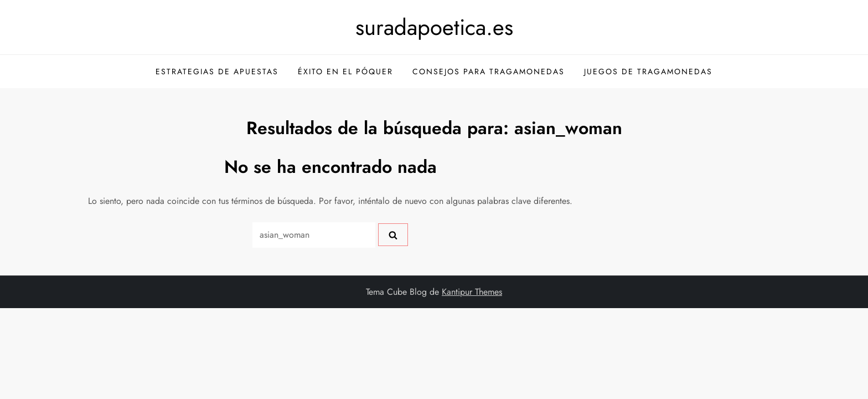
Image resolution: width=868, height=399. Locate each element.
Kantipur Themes (472, 292)
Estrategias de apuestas (217, 71)
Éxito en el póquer (345, 71)
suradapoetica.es (434, 27)
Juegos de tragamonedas (648, 71)
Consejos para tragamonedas (489, 71)
